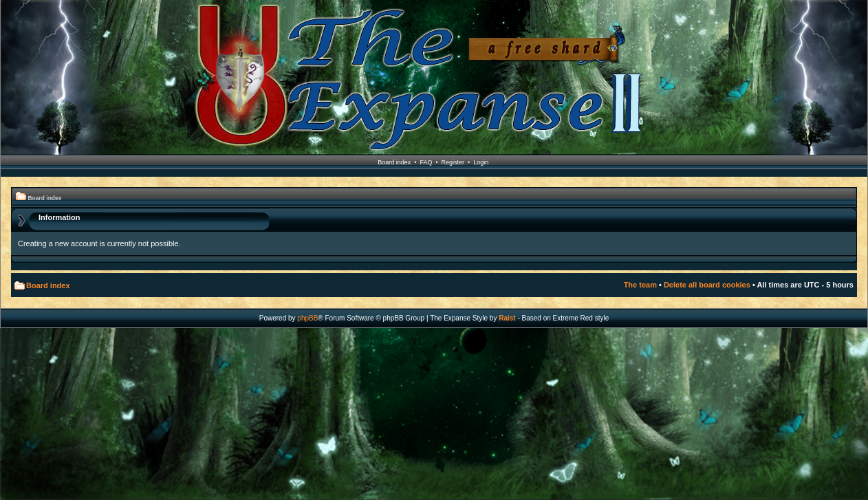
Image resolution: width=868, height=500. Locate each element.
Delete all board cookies (707, 285)
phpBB (307, 318)
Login (481, 162)
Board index (394, 162)
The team (640, 285)
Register (453, 162)
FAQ (426, 162)
